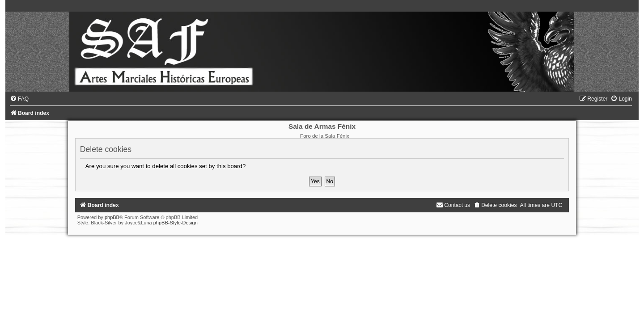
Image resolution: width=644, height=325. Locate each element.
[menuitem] (19, 99)
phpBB (112, 217)
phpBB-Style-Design (176, 223)
